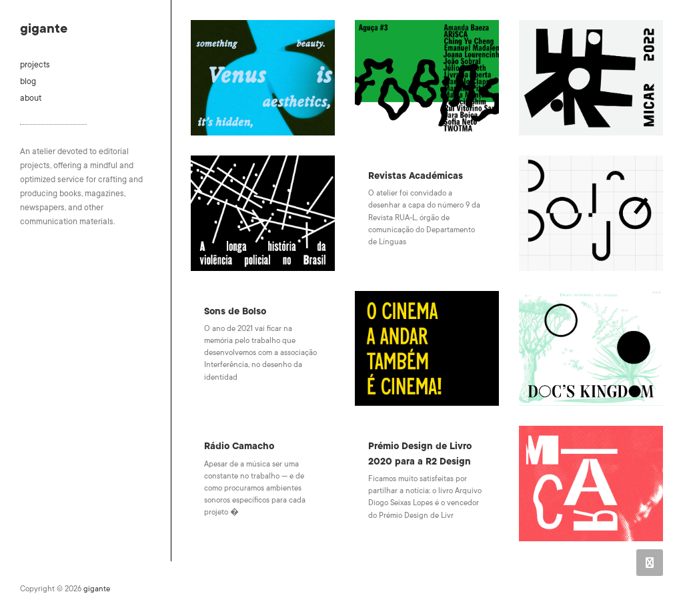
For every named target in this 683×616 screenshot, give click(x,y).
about (31, 98)
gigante (44, 29)
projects (35, 65)
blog (28, 81)
